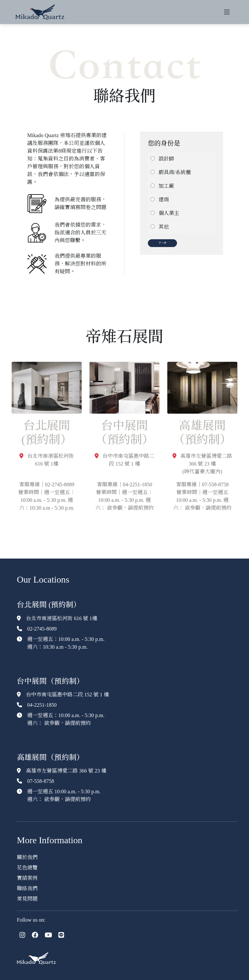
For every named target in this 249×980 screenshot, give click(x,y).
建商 (164, 200)
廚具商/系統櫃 (175, 172)
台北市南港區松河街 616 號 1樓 (62, 618)
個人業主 (169, 213)
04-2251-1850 (42, 705)
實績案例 (27, 878)
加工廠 (166, 186)
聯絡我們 (27, 888)
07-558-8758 (41, 781)
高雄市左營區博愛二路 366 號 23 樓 (66, 771)
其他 (164, 227)
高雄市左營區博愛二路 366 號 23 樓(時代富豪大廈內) (202, 464)
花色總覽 (27, 868)
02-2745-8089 (42, 629)
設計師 (166, 159)
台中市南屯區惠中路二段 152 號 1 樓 (67, 695)
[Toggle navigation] (227, 12)
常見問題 (27, 899)
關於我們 (27, 857)
